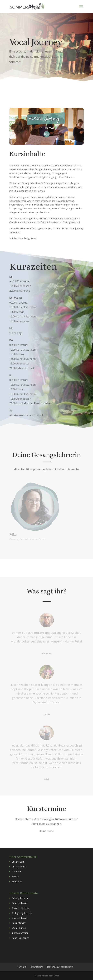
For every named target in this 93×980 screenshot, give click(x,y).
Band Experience (20, 938)
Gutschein (17, 882)
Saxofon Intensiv (20, 908)
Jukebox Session (20, 933)
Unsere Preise (19, 867)
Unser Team (18, 862)
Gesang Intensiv (20, 898)
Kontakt (22, 967)
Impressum (37, 967)
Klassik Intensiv (20, 918)
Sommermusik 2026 (48, 976)
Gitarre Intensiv (20, 903)
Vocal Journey (19, 928)
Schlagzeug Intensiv (22, 913)
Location (16, 872)
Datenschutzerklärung (60, 967)
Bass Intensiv (19, 923)
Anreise (15, 877)
